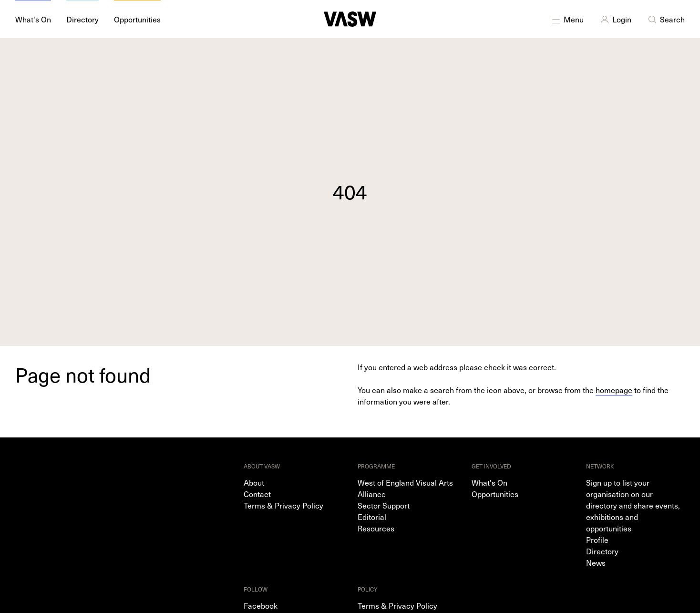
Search (666, 19)
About (254, 482)
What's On (489, 482)
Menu (567, 19)
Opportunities (495, 494)
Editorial (372, 517)
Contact (257, 494)
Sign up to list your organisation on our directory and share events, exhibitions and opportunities (633, 505)
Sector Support (384, 505)
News (596, 562)
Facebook (261, 605)
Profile (597, 540)
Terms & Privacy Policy (283, 505)
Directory (602, 551)
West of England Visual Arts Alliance (405, 488)
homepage (614, 390)
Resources (376, 528)
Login (615, 19)
